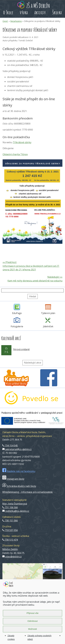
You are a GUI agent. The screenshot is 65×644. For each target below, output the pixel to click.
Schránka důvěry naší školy (19, 486)
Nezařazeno (16, 21)
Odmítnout (32, 621)
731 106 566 (10, 507)
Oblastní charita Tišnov (15, 154)
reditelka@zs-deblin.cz (16, 511)
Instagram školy (13, 479)
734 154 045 (10, 446)
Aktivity (40, 12)
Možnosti (32, 629)
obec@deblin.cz (12, 557)
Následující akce (33, 363)
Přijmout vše (33, 613)
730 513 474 (10, 540)
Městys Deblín (10, 549)
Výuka (24, 12)
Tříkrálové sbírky (22, 142)
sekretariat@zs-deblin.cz (17, 449)
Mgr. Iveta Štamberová (15, 504)
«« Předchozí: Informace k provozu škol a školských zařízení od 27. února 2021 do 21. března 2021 (31, 266)
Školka (57, 12)
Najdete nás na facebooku (19, 471)
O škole (8, 12)
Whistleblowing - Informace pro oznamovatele (27, 492)
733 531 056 (10, 530)
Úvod (5, 21)
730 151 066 (10, 521)
